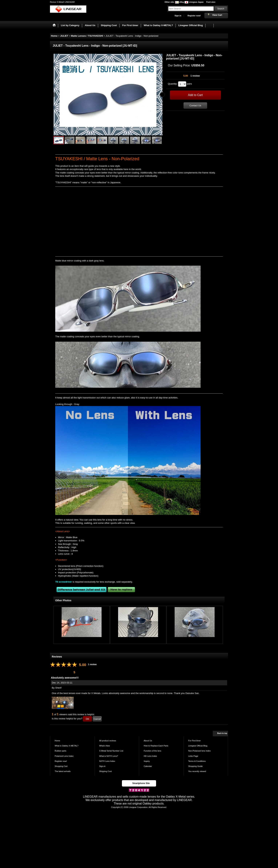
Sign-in (178, 16)
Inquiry (147, 761)
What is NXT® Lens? (109, 756)
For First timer (195, 741)
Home (57, 741)
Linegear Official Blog (198, 746)
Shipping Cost (105, 771)
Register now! (194, 16)
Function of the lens (152, 751)
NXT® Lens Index (107, 761)
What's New (105, 746)
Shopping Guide (195, 766)
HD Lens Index (150, 756)
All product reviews (108, 741)
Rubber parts (61, 751)
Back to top (222, 733)
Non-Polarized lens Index (199, 751)
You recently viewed (197, 771)
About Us (148, 741)
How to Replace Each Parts (156, 746)
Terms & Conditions (197, 761)
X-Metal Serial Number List (111, 751)
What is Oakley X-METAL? (67, 746)
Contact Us (195, 106)
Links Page (193, 756)
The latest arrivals (63, 771)
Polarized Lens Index (64, 756)
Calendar (148, 766)
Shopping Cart (61, 766)
